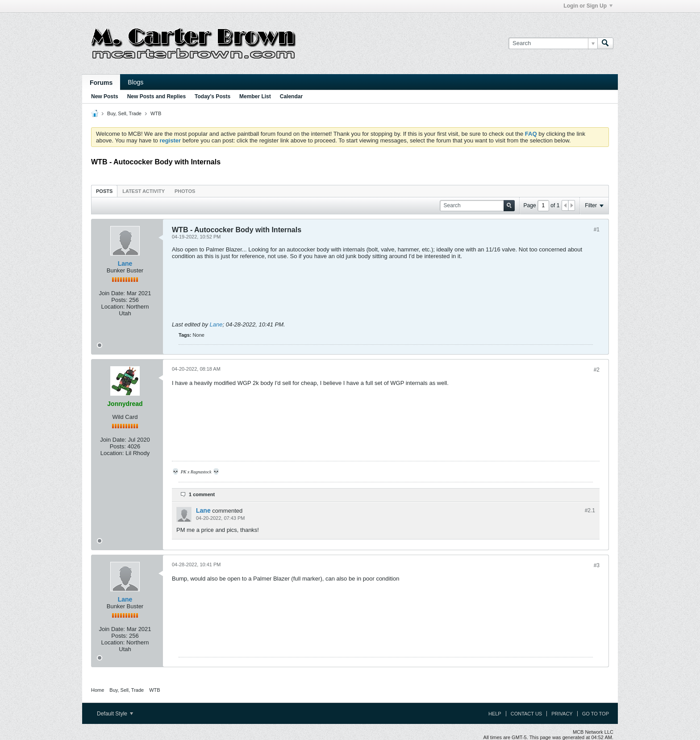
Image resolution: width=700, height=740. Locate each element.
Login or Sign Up (588, 6)
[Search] (553, 43)
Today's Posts (212, 96)
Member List (255, 96)
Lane (125, 263)
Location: (113, 307)
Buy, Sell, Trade (124, 113)
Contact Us (527, 714)
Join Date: (112, 293)
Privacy (562, 714)
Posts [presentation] (104, 191)
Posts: (119, 300)
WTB (156, 113)
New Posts (105, 96)
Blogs (135, 82)
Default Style (115, 714)
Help (495, 714)
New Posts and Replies (156, 96)
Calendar (291, 96)
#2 (597, 370)
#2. (590, 510)
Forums (101, 83)
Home (98, 690)
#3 (597, 565)
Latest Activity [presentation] (144, 191)
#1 (597, 230)
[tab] (104, 191)
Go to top (596, 714)
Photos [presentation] (185, 191)
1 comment (202, 494)
